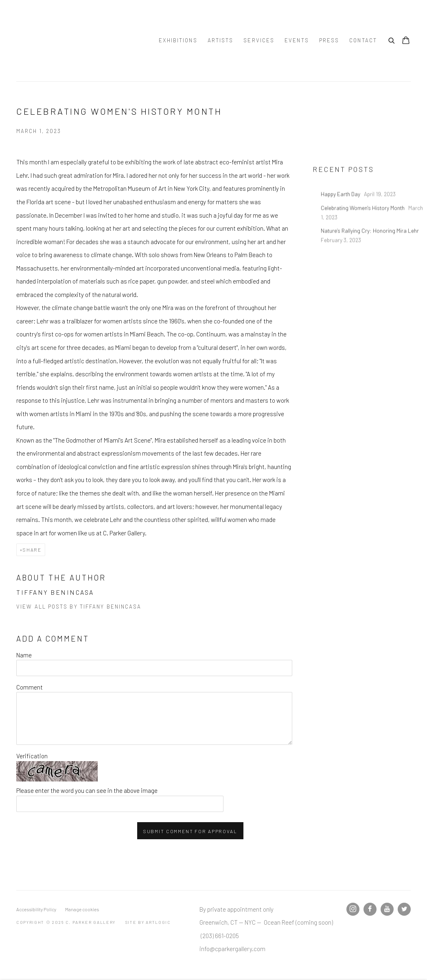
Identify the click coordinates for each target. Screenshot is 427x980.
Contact (363, 40)
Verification (32, 756)
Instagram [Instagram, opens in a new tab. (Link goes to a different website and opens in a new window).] (353, 909)
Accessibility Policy (36, 909)
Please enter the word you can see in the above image (87, 790)
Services (259, 40)
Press (329, 40)
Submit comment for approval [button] (190, 831)
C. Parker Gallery (73, 41)
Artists (221, 40)
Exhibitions (178, 40)
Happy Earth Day (341, 212)
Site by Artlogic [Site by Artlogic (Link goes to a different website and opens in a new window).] (148, 922)
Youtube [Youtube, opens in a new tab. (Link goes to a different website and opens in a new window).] (387, 909)
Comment (30, 687)
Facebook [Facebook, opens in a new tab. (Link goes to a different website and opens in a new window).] (370, 909)
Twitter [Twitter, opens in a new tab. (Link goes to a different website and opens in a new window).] (404, 909)
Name (24, 655)
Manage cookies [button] (82, 909)
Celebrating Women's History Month (363, 225)
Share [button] (32, 550)
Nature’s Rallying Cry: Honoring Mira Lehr (370, 248)
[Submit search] (392, 39)
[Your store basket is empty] (406, 41)
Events (297, 40)
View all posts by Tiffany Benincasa (79, 607)
